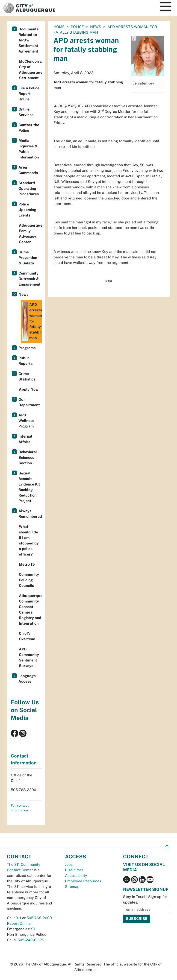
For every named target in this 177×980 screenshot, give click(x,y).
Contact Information (24, 759)
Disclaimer (74, 870)
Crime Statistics (27, 376)
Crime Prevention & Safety (28, 258)
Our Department (29, 402)
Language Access (27, 679)
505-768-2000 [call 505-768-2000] (39, 918)
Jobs (69, 864)
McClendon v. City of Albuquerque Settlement (30, 70)
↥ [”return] (167, 848)
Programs (27, 348)
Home (59, 27)
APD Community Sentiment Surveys (29, 657)
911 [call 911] (34, 929)
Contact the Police (29, 128)
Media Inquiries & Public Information (29, 149)
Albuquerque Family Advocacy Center (30, 234)
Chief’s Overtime (27, 636)
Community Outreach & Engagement (29, 279)
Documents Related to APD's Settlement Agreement (28, 40)
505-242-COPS (31, 940)
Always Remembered (30, 514)
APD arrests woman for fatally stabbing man (32, 321)
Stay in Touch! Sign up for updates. (145, 900)
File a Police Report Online (29, 94)
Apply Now (29, 389)
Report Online (19, 923)
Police (77, 27)
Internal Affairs (25, 439)
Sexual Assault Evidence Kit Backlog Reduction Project (29, 487)
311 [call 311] (18, 918)
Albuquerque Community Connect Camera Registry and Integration (30, 610)
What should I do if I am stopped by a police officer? (29, 540)
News (96, 27)
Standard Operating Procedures (29, 189)
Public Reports (25, 361)
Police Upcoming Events (27, 210)
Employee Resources (83, 881)
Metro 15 (27, 564)
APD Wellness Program (26, 421)
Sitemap (72, 887)
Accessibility (76, 876)
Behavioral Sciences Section (28, 458)
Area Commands (28, 170)
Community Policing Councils (29, 580)
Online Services (26, 112)
